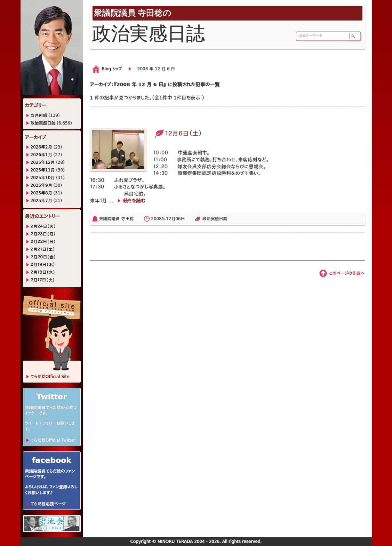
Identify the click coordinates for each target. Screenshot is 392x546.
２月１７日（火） (43, 280)
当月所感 (39, 115)
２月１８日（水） (43, 272)
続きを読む (134, 201)
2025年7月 (41, 201)
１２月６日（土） (178, 133)
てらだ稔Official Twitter (53, 440)
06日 (180, 219)
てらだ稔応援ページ (48, 504)
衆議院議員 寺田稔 (117, 219)
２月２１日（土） (43, 249)
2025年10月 (43, 178)
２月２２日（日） (43, 242)
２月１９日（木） (43, 265)
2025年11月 (43, 170)
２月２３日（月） (43, 234)
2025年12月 (43, 162)
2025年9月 (41, 185)
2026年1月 (41, 155)
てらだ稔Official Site (50, 377)
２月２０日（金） (43, 257)
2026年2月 (41, 147)
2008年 (158, 219)
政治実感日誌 (215, 219)
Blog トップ (112, 69)
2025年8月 (41, 193)
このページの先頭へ (347, 273)
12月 (171, 219)
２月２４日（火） (43, 226)
